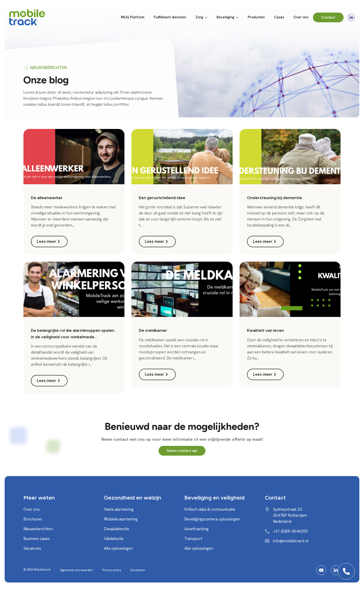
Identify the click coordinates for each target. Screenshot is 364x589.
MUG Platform (133, 17)
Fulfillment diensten (170, 17)
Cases (279, 17)
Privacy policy (112, 570)
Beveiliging (225, 17)
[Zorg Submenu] (208, 17)
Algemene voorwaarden (76, 570)
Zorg (199, 17)
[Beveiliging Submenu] (239, 17)
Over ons (301, 17)
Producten (256, 17)
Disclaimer (138, 570)
